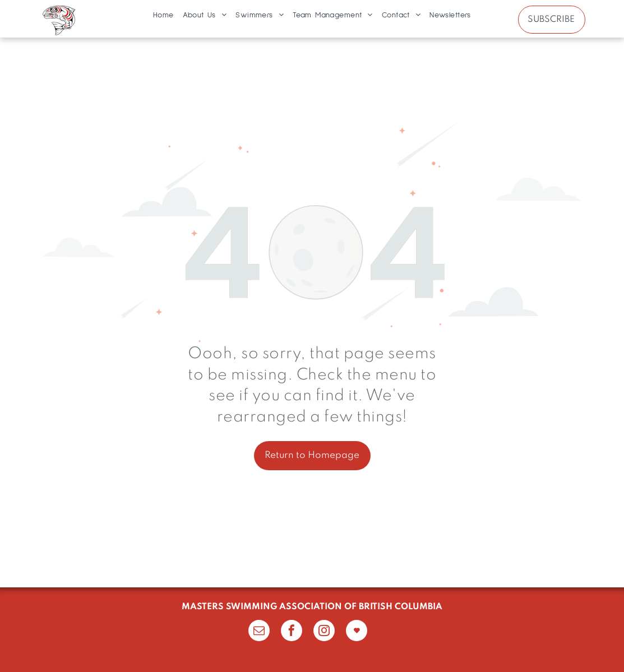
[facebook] (292, 632)
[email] (259, 632)
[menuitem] (163, 15)
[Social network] (357, 632)
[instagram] (324, 632)
